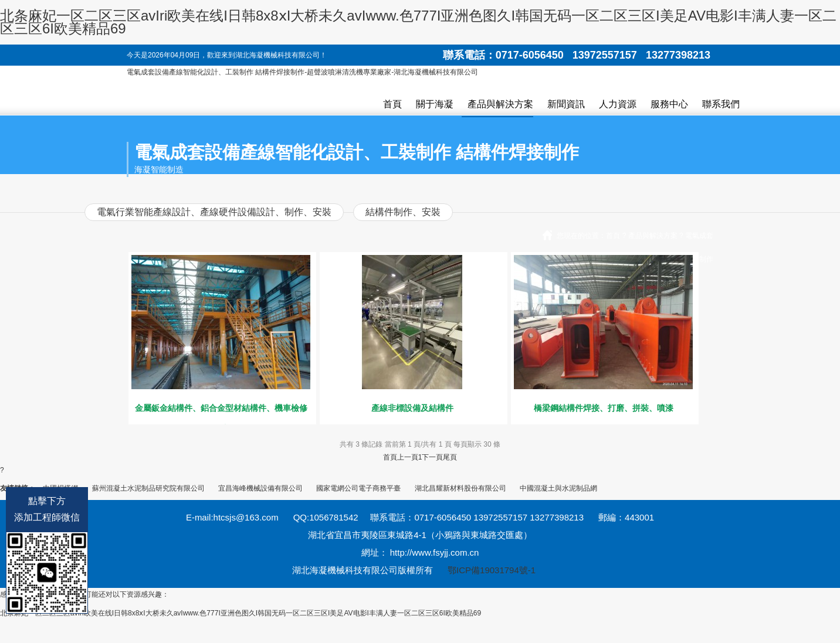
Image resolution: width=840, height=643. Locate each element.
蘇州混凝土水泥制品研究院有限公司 (148, 488)
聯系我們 (721, 104)
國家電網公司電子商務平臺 (358, 488)
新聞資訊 (566, 104)
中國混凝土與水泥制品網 (558, 488)
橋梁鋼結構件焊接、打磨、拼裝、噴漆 (604, 408)
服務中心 (669, 104)
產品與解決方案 (500, 104)
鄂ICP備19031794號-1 (492, 570)
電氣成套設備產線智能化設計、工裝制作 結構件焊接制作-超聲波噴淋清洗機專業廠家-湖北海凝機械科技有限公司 (302, 72)
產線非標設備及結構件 (412, 408)
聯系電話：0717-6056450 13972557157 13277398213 (577, 55)
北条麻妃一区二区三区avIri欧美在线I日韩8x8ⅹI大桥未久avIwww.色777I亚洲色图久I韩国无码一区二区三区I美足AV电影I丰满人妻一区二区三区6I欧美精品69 (418, 22)
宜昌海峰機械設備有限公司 (260, 488)
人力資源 (618, 104)
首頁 (392, 104)
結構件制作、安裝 (403, 212)
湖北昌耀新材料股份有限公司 (460, 488)
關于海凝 (435, 104)
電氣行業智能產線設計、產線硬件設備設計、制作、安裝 (214, 212)
